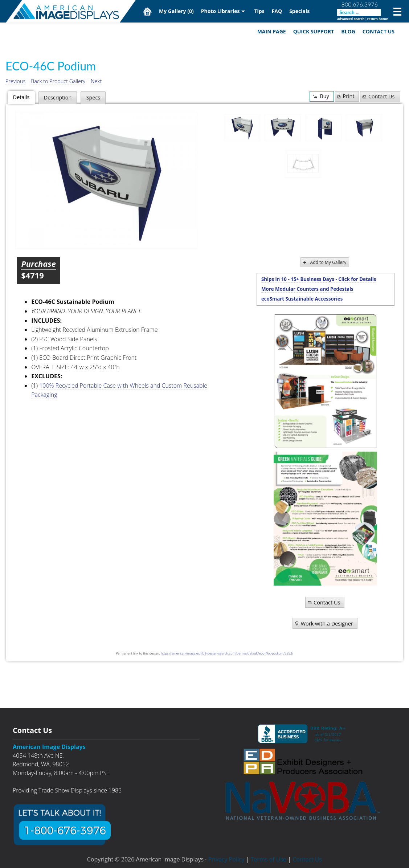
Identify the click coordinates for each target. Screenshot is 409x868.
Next (96, 81)
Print (345, 96)
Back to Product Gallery (58, 81)
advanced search (351, 19)
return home (378, 19)
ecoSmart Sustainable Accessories (302, 299)
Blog (348, 31)
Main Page (272, 31)
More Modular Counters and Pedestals (307, 289)
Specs (93, 97)
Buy (321, 96)
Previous (15, 81)
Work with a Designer (324, 623)
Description (58, 97)
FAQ (277, 11)
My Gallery (176, 11)
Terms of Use (269, 859)
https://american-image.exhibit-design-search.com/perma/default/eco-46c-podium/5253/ (227, 654)
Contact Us (379, 31)
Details (21, 97)
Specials (299, 11)
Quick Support (314, 31)
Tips (259, 11)
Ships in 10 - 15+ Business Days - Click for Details (319, 279)
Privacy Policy (226, 859)
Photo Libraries (220, 11)
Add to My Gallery (324, 262)
